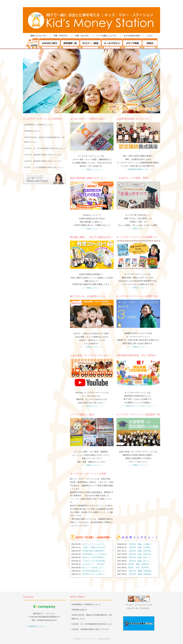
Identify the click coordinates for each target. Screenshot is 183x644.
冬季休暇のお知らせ (32, 131)
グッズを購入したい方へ (107, 36)
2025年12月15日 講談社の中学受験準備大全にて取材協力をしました (44, 140)
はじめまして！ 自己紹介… (94, 564)
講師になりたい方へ (39, 36)
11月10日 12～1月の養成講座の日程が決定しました (45, 148)
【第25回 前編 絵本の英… (140, 554)
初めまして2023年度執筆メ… (95, 557)
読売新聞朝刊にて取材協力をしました (39, 125)
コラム (150, 36)
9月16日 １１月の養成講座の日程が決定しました (44, 167)
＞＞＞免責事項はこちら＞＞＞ (36, 626)
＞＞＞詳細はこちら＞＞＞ (92, 169)
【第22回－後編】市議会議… (140, 571)
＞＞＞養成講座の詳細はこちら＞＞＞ (138, 169)
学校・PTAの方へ (61, 36)
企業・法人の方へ (82, 36)
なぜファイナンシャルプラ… (94, 544)
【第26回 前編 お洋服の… (140, 547)
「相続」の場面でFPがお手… (95, 547)
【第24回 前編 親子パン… (140, 561)
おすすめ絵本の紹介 (132, 36)
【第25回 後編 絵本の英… (140, 551)
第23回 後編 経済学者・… (140, 564)
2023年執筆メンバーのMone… (95, 554)
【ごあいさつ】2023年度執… (95, 561)
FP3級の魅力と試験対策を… (94, 551)
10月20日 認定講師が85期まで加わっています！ (43, 161)
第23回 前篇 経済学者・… (140, 568)
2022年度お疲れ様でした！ (94, 571)
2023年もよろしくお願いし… (95, 574)
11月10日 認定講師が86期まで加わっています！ (43, 155)
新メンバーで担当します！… (94, 568)
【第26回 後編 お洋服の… (140, 544)
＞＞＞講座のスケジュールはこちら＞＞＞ (138, 406)
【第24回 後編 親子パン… (140, 557)
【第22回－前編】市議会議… (140, 574)
